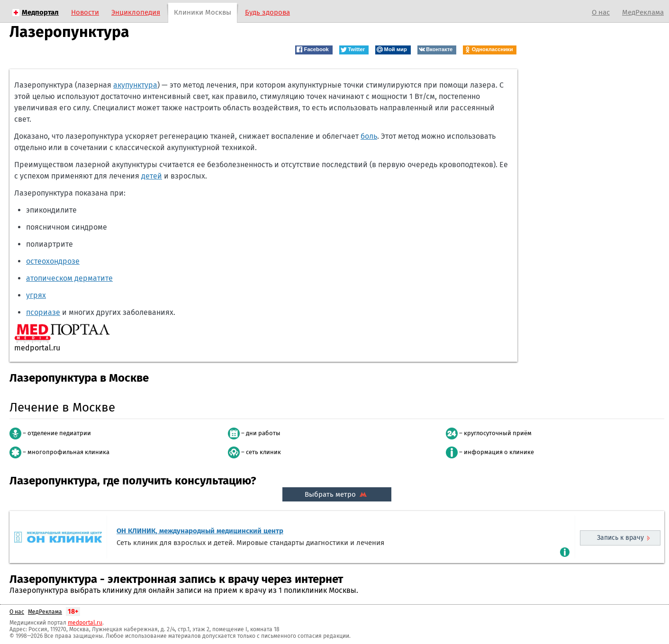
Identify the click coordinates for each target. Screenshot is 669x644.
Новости (85, 12)
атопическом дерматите (69, 278)
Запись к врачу (620, 538)
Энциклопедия (136, 12)
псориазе (43, 312)
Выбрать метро (337, 494)
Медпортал (40, 12)
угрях (36, 295)
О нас (601, 12)
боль (369, 136)
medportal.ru (85, 623)
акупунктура (135, 85)
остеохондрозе (53, 261)
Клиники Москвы (203, 12)
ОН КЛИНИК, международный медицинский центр (200, 531)
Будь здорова (267, 12)
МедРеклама (643, 12)
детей (152, 176)
